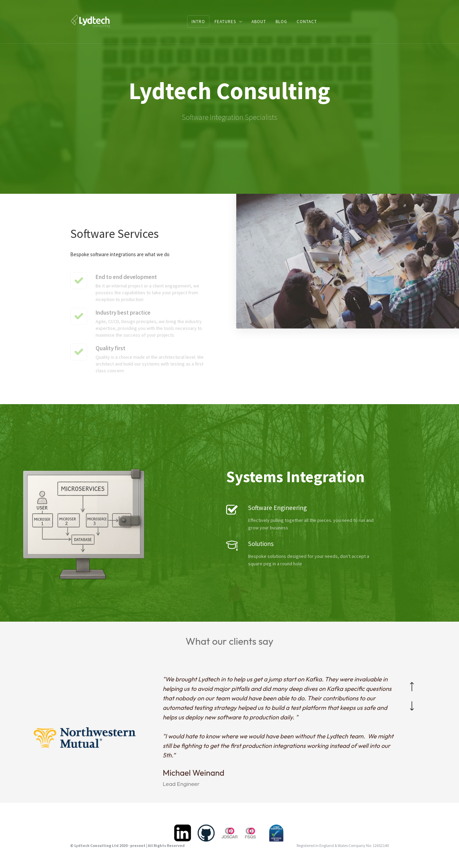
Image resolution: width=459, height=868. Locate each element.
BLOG (281, 22)
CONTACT (307, 22)
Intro (198, 22)
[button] (228, 22)
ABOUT (259, 22)
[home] (90, 21)
